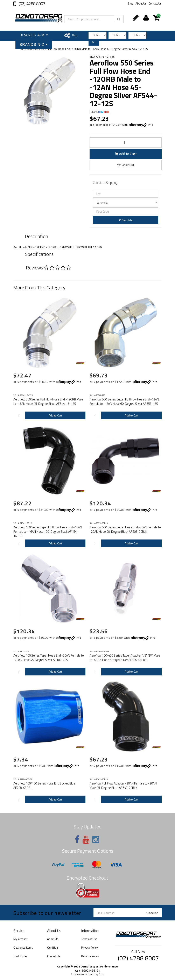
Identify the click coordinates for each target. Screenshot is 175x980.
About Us (141, 3)
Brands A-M (34, 35)
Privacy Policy (89, 947)
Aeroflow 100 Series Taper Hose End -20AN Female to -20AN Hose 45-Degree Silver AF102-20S (49, 658)
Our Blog (52, 947)
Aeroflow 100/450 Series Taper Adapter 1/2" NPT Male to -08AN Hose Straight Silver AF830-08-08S (125, 658)
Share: (101, 112)
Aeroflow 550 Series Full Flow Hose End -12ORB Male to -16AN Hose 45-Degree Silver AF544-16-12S (48, 401)
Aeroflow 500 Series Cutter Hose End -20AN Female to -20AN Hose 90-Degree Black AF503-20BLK (125, 529)
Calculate (126, 220)
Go (94, 42)
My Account (20, 939)
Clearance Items (23, 947)
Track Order (21, 956)
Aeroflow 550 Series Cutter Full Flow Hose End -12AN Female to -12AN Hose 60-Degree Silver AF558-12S (124, 401)
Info (151, 125)
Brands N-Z (34, 45)
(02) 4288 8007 (32, 4)
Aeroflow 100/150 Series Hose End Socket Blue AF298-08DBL (44, 786)
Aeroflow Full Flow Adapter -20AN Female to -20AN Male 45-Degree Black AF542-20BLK (123, 786)
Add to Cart (126, 154)
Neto (101, 974)
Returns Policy (90, 956)
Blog (131, 3)
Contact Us (155, 3)
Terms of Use (89, 939)
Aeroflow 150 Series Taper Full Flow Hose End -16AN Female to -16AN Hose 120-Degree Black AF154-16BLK (48, 532)
